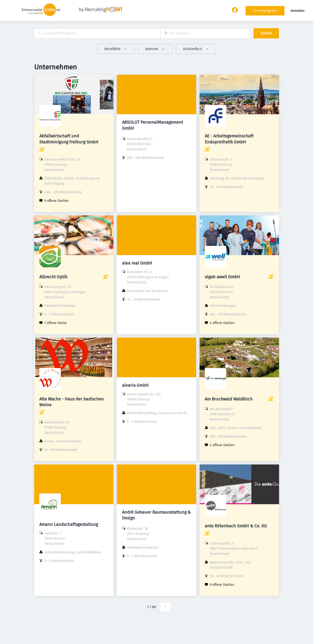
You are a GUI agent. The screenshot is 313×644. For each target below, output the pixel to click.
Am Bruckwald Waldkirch (229, 399)
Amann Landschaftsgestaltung (69, 524)
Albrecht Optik (53, 277)
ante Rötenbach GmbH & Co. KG (236, 526)
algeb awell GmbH (222, 277)
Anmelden (297, 11)
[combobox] (97, 33)
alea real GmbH (137, 263)
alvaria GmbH (135, 385)
